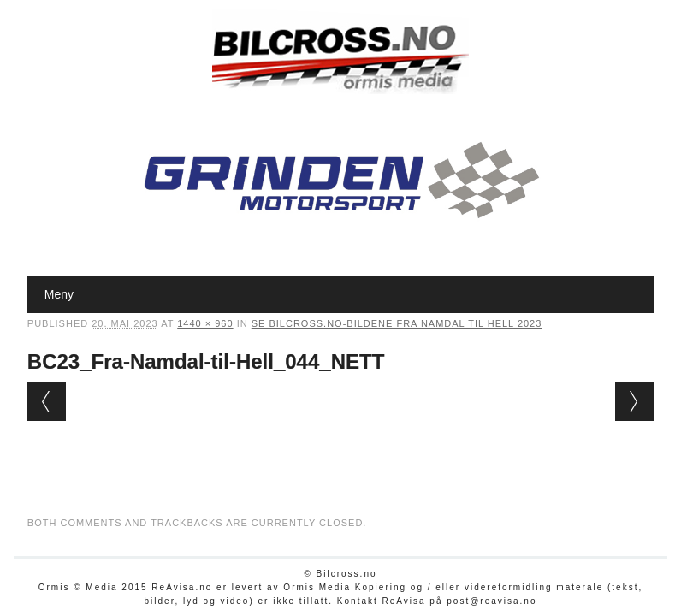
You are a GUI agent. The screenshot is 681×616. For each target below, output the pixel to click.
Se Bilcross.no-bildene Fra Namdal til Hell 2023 (397, 323)
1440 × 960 (205, 323)
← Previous (47, 402)
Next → (634, 402)
